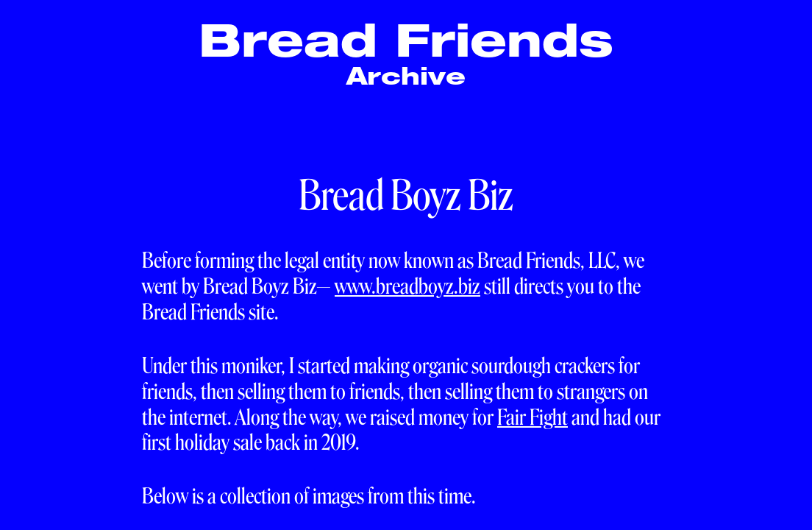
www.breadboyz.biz (407, 286)
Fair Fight (533, 417)
